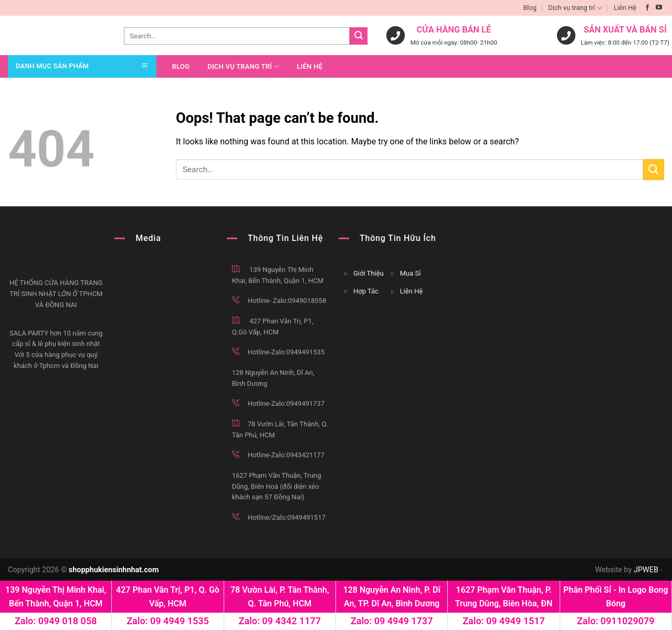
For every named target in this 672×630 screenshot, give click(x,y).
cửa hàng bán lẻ (454, 30)
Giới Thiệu (369, 273)
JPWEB (646, 570)
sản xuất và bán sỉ (625, 30)
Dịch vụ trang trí (575, 8)
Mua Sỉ (411, 273)
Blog (530, 8)
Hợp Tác (366, 291)
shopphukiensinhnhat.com (114, 570)
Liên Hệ (625, 8)
